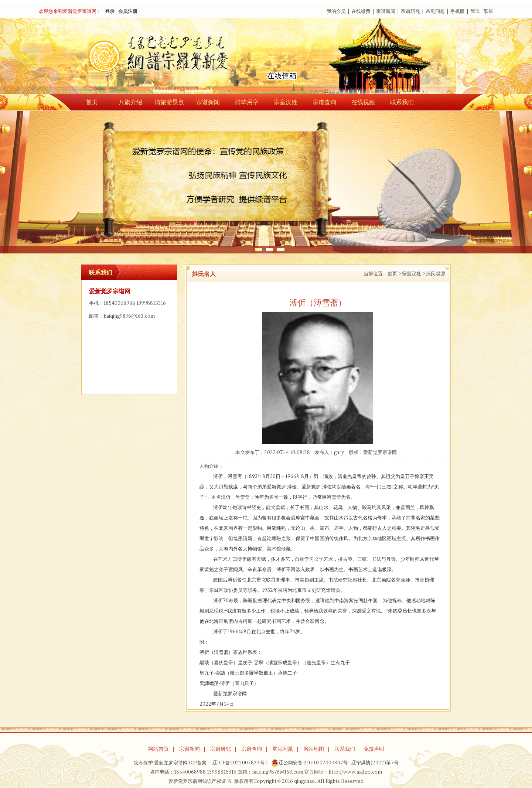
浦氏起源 (436, 274)
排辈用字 (247, 102)
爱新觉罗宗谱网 (380, 452)
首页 (92, 102)
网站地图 (314, 749)
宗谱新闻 (386, 11)
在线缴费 (361, 11)
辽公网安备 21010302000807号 (310, 763)
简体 (475, 11)
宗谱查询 (324, 102)
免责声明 (374, 749)
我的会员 (336, 11)
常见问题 (435, 11)
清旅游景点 (169, 102)
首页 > (394, 274)
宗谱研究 (410, 11)
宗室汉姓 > (413, 274)
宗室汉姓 (286, 102)
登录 (110, 11)
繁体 (488, 11)
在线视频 (363, 102)
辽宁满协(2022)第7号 (375, 763)
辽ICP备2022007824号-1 (240, 763)
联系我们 (402, 102)
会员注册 (128, 11)
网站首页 (158, 749)
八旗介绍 (130, 102)
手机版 (458, 11)
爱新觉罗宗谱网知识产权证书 (200, 781)
